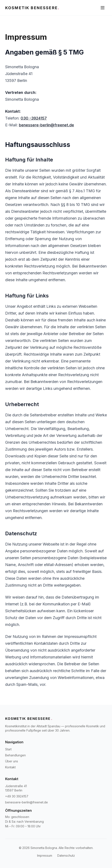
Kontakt (10, 767)
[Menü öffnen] (103, 8)
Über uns (12, 761)
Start (8, 749)
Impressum (45, 855)
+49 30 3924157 (17, 796)
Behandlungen (15, 755)
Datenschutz (66, 855)
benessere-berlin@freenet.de (46, 125)
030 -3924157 (34, 118)
